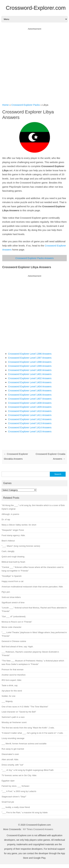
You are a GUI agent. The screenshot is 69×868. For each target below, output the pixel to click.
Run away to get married (13, 749)
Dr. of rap (6, 519)
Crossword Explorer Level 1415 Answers (30, 431)
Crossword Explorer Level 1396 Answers (30, 354)
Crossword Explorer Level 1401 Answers (30, 374)
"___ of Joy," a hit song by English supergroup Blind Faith (28, 770)
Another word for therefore (14, 675)
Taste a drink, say (10, 685)
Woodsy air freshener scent (14, 722)
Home (5, 105)
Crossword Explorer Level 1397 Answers (30, 358)
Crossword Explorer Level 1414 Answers (30, 427)
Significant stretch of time (13, 603)
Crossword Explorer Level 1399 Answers (30, 366)
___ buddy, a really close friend (16, 807)
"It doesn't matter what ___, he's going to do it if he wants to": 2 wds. (32, 733)
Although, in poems (10, 514)
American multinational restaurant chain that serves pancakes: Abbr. (32, 587)
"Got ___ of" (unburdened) (14, 617)
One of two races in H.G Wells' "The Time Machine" (25, 707)
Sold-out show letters (11, 597)
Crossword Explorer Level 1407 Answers (30, 399)
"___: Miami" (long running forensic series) (21, 546)
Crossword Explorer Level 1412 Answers (30, 419)
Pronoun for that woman (13, 670)
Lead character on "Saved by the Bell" (19, 712)
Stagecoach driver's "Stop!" (14, 797)
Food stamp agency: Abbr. (14, 535)
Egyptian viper (8, 781)
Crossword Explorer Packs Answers (35, 258)
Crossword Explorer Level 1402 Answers (30, 378)
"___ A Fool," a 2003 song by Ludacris (19, 791)
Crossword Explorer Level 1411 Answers (30, 415)
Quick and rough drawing (13, 557)
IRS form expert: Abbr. (12, 680)
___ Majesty (7, 701)
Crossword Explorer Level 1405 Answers (30, 390)
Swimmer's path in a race (13, 717)
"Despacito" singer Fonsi (13, 530)
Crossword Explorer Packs (26, 105)
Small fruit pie (8, 802)
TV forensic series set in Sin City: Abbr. (19, 775)
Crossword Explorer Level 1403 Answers (30, 382)
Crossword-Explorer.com (36, 8)
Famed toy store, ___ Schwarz (16, 786)
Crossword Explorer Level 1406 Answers (30, 395)
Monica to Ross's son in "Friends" (17, 622)
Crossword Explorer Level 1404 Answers (30, 386)
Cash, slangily (8, 551)
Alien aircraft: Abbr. (10, 759)
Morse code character (11, 627)
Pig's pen (6, 592)
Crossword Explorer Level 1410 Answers (30, 411)
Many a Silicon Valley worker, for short (19, 525)
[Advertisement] (34, 64)
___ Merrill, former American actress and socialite (24, 744)
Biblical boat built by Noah (13, 562)
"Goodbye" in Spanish (12, 576)
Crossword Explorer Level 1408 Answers (30, 403)
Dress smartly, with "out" (13, 765)
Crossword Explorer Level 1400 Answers (30, 370)
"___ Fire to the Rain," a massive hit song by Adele (25, 812)
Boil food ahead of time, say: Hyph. (18, 647)
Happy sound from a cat (12, 581)
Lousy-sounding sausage (13, 738)
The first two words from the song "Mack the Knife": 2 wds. (28, 728)
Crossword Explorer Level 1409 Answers (30, 407)
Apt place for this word (12, 691)
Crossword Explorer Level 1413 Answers (30, 423)
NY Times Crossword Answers (38, 829)
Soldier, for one (9, 696)
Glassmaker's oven (10, 754)
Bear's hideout (8, 541)
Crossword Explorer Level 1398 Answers (30, 362)
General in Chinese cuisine (14, 641)
